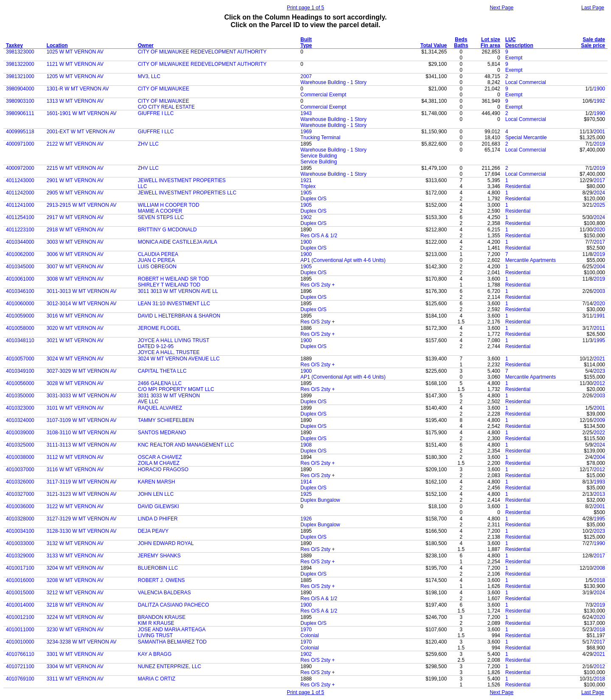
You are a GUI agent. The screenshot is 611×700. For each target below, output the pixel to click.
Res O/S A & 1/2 (319, 236)
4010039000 (20, 433)
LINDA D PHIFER (158, 519)
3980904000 (20, 89)
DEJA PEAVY (153, 531)
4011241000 (20, 205)
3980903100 (20, 101)
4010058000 (20, 328)
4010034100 (20, 531)
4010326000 (20, 482)
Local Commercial (526, 82)
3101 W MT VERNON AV (75, 408)
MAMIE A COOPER (160, 211)
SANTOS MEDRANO (162, 433)
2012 (599, 383)
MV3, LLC (149, 76)
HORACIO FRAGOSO (163, 469)
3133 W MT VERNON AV (75, 556)
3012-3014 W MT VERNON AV (82, 304)
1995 (599, 340)
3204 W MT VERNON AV (75, 568)
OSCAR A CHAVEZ (160, 457)
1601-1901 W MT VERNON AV (82, 113)
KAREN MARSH (157, 482)
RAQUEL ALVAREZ (160, 408)
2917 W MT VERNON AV (75, 217)
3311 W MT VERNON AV (75, 679)
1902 (306, 217)
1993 (599, 482)
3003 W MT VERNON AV (75, 242)
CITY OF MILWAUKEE (164, 89)
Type (306, 45)
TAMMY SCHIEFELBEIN (166, 420)
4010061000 (20, 279)
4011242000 (20, 193)
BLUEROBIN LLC (158, 568)
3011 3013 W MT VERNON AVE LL (178, 291)
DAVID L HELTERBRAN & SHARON (179, 316)
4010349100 (20, 371)
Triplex (308, 186)
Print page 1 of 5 (305, 8)
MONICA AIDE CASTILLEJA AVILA (178, 242)
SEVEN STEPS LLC (161, 217)
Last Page (593, 8)
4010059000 (20, 316)
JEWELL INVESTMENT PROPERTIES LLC (187, 193)
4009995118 (20, 132)
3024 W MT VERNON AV (75, 359)
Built (306, 39)
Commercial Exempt (323, 95)
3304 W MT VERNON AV (75, 666)
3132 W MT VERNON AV (75, 543)
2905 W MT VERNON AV (75, 193)
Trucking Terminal (320, 138)
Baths (461, 45)
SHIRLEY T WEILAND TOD (169, 285)
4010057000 (20, 359)
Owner (146, 45)
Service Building (319, 156)
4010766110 (20, 654)
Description (519, 45)
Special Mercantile (526, 138)
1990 (599, 113)
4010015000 (20, 593)
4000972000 (20, 168)
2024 (599, 193)
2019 (599, 144)
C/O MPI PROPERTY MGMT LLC (176, 389)
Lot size (491, 39)
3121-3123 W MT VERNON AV (82, 494)
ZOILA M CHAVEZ (159, 463)
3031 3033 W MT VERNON (169, 396)
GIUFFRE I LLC (156, 113)
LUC (511, 39)
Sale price (593, 45)
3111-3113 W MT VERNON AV (82, 445)
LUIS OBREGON (157, 267)
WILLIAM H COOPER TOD (169, 205)
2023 (599, 371)
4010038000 (20, 457)
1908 (306, 445)
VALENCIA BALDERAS (164, 593)
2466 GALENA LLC (160, 383)
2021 (599, 359)
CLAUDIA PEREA (158, 254)
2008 (599, 568)
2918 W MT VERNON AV (75, 230)
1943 (306, 113)
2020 (599, 230)
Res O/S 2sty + (318, 285)
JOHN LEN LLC (156, 494)
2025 (599, 205)
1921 (306, 180)
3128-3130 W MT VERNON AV (82, 531)
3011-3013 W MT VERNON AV (82, 291)
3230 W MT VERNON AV (75, 630)
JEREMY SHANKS (159, 556)
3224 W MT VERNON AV (75, 617)
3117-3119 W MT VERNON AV (82, 482)
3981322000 (20, 64)
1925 (306, 494)
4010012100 (20, 617)
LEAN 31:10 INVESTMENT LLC (174, 304)
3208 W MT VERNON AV (75, 580)
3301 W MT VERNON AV (75, 654)
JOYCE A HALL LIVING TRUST (174, 340)
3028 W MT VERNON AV (75, 383)
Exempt (514, 58)
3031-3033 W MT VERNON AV (82, 396)
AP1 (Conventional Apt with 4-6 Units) (343, 260)
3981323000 (20, 52)
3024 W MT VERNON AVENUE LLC (179, 359)
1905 (306, 193)
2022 (599, 433)
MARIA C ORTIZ (157, 679)
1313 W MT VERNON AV (75, 101)
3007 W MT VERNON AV (75, 267)
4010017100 (20, 568)
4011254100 (20, 217)
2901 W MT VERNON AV (75, 180)
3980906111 (20, 113)
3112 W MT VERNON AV (75, 457)
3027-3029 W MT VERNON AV (82, 371)
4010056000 (20, 383)
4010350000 (20, 396)
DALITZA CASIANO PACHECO (174, 605)
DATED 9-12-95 (156, 346)
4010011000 (20, 630)
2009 (599, 420)
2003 (599, 291)
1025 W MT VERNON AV (75, 52)
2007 (306, 76)
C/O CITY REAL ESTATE (166, 107)
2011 (599, 328)
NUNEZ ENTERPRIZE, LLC (170, 666)
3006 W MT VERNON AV (75, 254)
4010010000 (20, 642)
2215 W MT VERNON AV (75, 168)
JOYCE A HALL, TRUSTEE (169, 352)
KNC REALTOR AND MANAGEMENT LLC (186, 445)
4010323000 (20, 408)
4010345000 (20, 267)
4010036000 (20, 506)
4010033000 (20, 543)
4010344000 (20, 242)
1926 (306, 519)
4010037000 (20, 469)
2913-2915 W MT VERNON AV (82, 205)
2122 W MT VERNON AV (75, 144)
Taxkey (14, 45)
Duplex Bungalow (320, 500)
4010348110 (20, 340)
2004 (599, 267)
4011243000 (20, 180)
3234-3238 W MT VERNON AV (82, 642)
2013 (599, 494)
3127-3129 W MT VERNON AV (82, 519)
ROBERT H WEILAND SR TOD (174, 279)
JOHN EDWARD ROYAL (166, 543)
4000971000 (20, 144)
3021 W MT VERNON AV (75, 340)
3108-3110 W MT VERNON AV (82, 433)
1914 (306, 482)
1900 (599, 89)
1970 (306, 630)
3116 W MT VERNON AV (75, 469)
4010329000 (20, 556)
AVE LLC (148, 402)
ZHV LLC (148, 144)
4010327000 (20, 494)
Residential (518, 186)
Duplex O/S (313, 199)
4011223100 (20, 230)
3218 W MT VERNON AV (75, 605)
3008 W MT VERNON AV (75, 279)
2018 (599, 580)
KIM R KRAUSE (156, 623)
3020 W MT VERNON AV (75, 328)
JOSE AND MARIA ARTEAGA (172, 630)
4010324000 (20, 420)
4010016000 (20, 580)
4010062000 (20, 254)
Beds (461, 39)
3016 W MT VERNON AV (75, 316)
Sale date (594, 39)
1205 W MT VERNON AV (75, 76)
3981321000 (20, 76)
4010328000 (20, 519)
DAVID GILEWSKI (158, 506)
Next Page (502, 8)
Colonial (310, 635)
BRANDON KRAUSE (162, 617)
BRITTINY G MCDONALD (167, 230)
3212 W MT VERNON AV (75, 593)
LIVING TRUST (155, 635)
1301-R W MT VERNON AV (78, 89)
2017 (599, 180)
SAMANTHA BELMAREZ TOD (172, 642)
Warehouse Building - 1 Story (334, 82)
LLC (143, 186)
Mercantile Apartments (531, 260)
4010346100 (20, 291)
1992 (599, 101)
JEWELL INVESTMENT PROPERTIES (182, 180)
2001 (599, 132)
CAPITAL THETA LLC (162, 371)
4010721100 (20, 666)
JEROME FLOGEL (159, 328)
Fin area (490, 45)
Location (57, 45)
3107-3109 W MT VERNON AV (82, 420)
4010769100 (20, 679)
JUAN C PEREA (156, 260)
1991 (599, 316)
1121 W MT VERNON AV (75, 64)
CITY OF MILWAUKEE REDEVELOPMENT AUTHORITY (202, 52)
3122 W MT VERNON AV (75, 506)
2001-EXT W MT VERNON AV (81, 132)
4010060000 (20, 304)
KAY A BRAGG (155, 654)
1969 (306, 132)
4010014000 (20, 605)
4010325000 (20, 445)
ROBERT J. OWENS (161, 580)
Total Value (434, 45)
